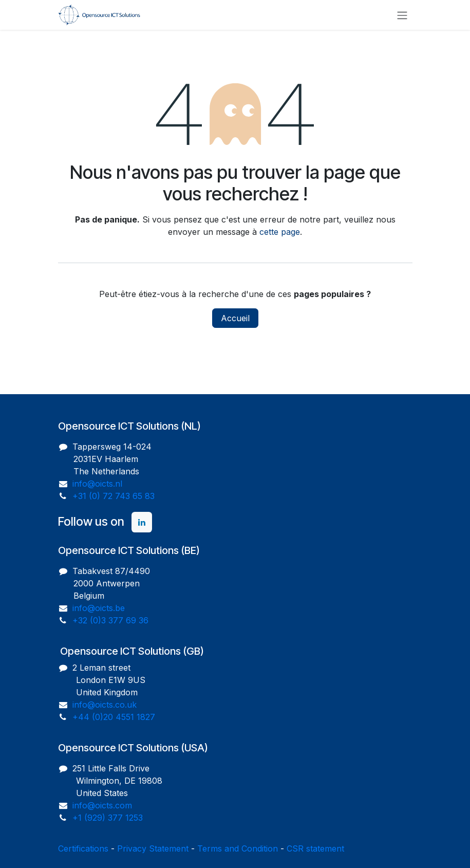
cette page (280, 232)
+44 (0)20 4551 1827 (114, 717)
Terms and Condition (238, 848)
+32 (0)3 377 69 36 (110, 620)
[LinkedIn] (142, 522)
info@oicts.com (102, 805)
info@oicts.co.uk (105, 705)
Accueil (235, 318)
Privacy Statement (153, 848)
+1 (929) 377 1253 (108, 818)
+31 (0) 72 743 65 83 (114, 496)
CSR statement (315, 848)
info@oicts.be (99, 608)
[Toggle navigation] (402, 15)
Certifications (83, 848)
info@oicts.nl (97, 484)
